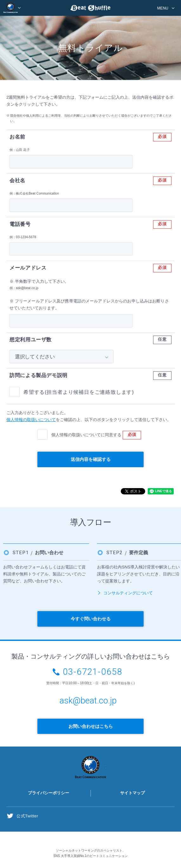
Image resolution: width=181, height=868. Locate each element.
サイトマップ (133, 793)
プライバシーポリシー (48, 793)
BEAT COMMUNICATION (12, 8)
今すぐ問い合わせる (91, 619)
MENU (163, 8)
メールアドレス (28, 268)
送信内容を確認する (91, 459)
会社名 (17, 180)
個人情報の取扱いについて (31, 420)
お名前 (17, 137)
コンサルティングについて (128, 593)
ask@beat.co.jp (88, 701)
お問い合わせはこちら (91, 726)
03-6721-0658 (93, 672)
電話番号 (20, 224)
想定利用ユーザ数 (31, 340)
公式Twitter (27, 816)
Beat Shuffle (91, 9)
